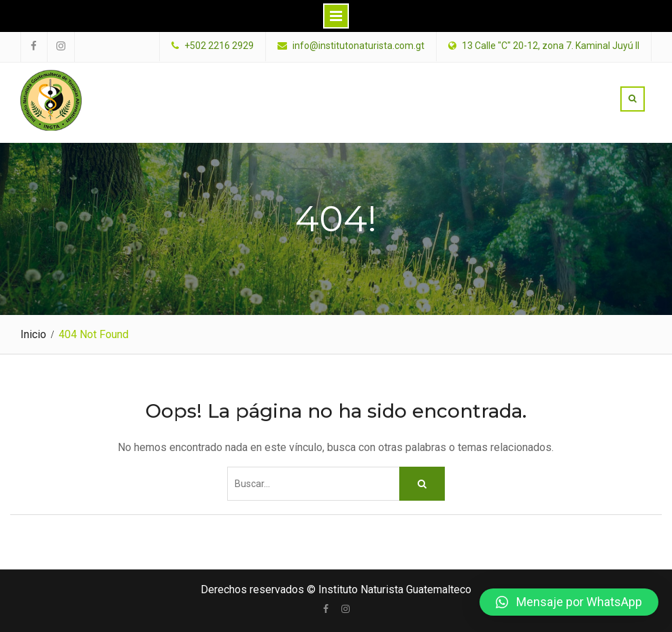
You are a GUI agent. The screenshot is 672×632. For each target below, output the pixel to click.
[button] (569, 602)
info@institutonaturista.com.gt (358, 46)
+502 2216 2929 (219, 46)
